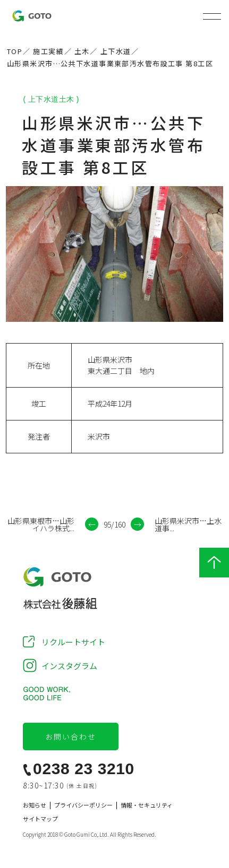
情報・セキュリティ (147, 805)
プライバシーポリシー (83, 805)
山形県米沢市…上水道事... (188, 524)
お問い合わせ (71, 737)
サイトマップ (40, 819)
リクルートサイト (73, 642)
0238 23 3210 (84, 769)
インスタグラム (69, 666)
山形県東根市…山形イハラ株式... (41, 524)
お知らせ (35, 805)
